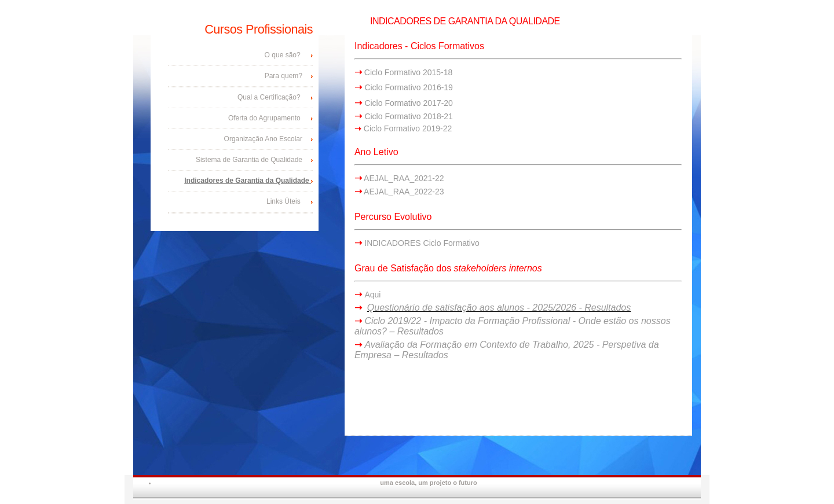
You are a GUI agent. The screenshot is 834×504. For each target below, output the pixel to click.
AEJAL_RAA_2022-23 (403, 192)
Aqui (372, 295)
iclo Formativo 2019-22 (411, 128)
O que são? (284, 55)
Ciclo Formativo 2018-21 (409, 116)
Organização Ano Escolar (263, 139)
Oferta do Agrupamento (265, 118)
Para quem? (284, 76)
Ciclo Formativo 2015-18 (407, 72)
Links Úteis (284, 201)
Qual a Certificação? (269, 97)
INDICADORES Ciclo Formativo (422, 243)
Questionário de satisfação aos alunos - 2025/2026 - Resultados (499, 308)
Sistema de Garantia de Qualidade (249, 160)
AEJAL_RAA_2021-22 (403, 178)
